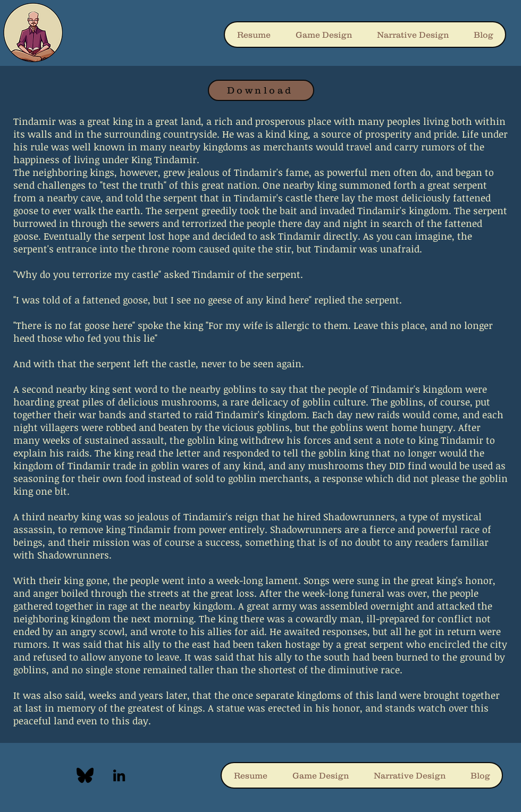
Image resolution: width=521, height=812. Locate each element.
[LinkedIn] (119, 775)
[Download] (261, 90)
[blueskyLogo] (85, 775)
